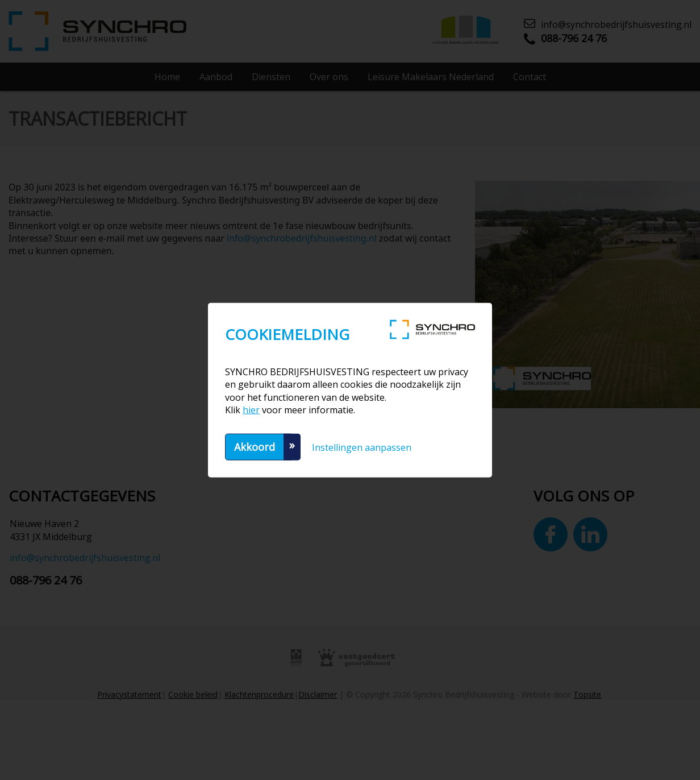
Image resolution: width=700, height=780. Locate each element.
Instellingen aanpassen (362, 447)
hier (251, 410)
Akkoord (255, 446)
